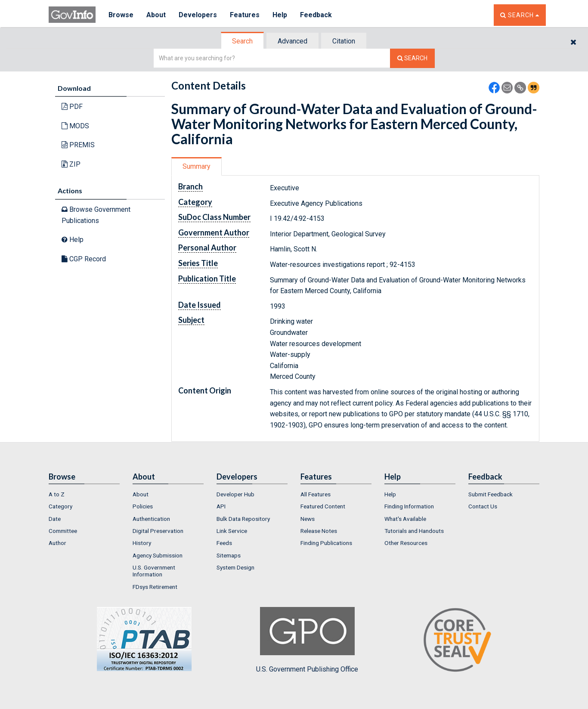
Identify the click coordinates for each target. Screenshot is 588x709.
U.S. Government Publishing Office (307, 640)
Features (245, 15)
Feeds (224, 543)
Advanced (292, 41)
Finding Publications (326, 543)
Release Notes (319, 531)
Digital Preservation (158, 531)
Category (60, 506)
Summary (197, 166)
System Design (235, 567)
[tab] (243, 41)
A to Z (57, 494)
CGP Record (84, 259)
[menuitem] (84, 494)
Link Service (232, 531)
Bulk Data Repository (243, 519)
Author (57, 543)
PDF (72, 107)
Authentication (151, 519)
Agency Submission (158, 555)
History (142, 543)
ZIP (71, 164)
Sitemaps (229, 555)
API (221, 506)
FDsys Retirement (155, 587)
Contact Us (483, 506)
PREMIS (78, 145)
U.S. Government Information (154, 571)
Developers (198, 15)
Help (280, 15)
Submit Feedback (491, 494)
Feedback (316, 15)
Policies (143, 506)
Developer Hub (235, 494)
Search (242, 41)
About (156, 15)
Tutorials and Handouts (414, 531)
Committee (63, 531)
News (308, 519)
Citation (344, 41)
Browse (121, 15)
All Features (316, 494)
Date (55, 519)
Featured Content (323, 506)
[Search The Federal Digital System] (412, 58)
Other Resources (406, 543)
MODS (75, 126)
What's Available (405, 519)
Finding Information (409, 506)
